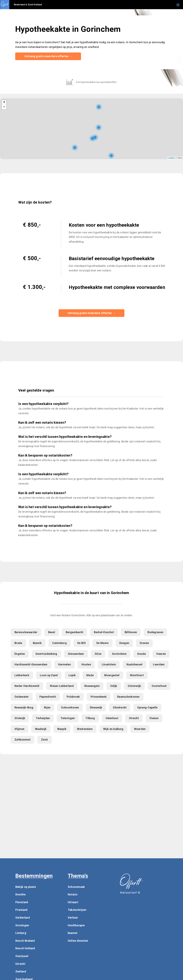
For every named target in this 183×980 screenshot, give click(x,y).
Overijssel (22, 956)
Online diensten (78, 941)
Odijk (114, 686)
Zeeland (21, 972)
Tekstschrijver (77, 910)
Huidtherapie (76, 925)
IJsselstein (109, 665)
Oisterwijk (134, 686)
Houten (86, 665)
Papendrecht (48, 697)
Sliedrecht (120, 708)
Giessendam (76, 654)
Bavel (52, 632)
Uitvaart (73, 902)
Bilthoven (131, 632)
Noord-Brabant (25, 941)
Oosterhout (159, 686)
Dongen (124, 643)
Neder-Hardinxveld (27, 686)
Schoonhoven (70, 708)
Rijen (47, 708)
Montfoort (137, 675)
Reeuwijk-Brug (24, 708)
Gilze (98, 654)
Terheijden (43, 718)
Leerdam (159, 665)
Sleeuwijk (96, 708)
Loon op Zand (49, 675)
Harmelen (64, 665)
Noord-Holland (25, 948)
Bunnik (37, 643)
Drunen (144, 643)
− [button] (4, 107)
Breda (18, 643)
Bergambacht (75, 632)
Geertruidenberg (46, 654)
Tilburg (90, 718)
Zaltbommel (22, 740)
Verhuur (73, 918)
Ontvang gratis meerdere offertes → (48, 56)
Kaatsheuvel (134, 665)
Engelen (20, 654)
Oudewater (22, 697)
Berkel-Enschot (104, 632)
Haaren (161, 654)
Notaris (73, 895)
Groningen (22, 925)
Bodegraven (155, 632)
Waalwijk (41, 729)
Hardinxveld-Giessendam (31, 665)
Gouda (142, 654)
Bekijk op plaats (26, 887)
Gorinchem (119, 654)
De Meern (102, 643)
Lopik (72, 675)
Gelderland (23, 918)
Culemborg (59, 643)
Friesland (21, 910)
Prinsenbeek (99, 697)
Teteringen (68, 718)
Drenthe (20, 895)
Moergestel (112, 675)
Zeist (45, 740)
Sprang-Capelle (147, 708)
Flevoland (22, 902)
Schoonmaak (76, 887)
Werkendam (85, 729)
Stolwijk (20, 718)
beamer (73, 933)
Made (90, 675)
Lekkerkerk (22, 675)
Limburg (21, 933)
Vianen (154, 718)
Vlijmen (19, 729)
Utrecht (134, 718)
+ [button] (4, 103)
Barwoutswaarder (26, 632)
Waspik (62, 729)
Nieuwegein (92, 686)
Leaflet (171, 158)
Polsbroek (73, 697)
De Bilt (82, 643)
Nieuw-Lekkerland (62, 686)
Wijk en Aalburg (113, 729)
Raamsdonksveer (128, 697)
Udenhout (112, 718)
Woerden (140, 729)
